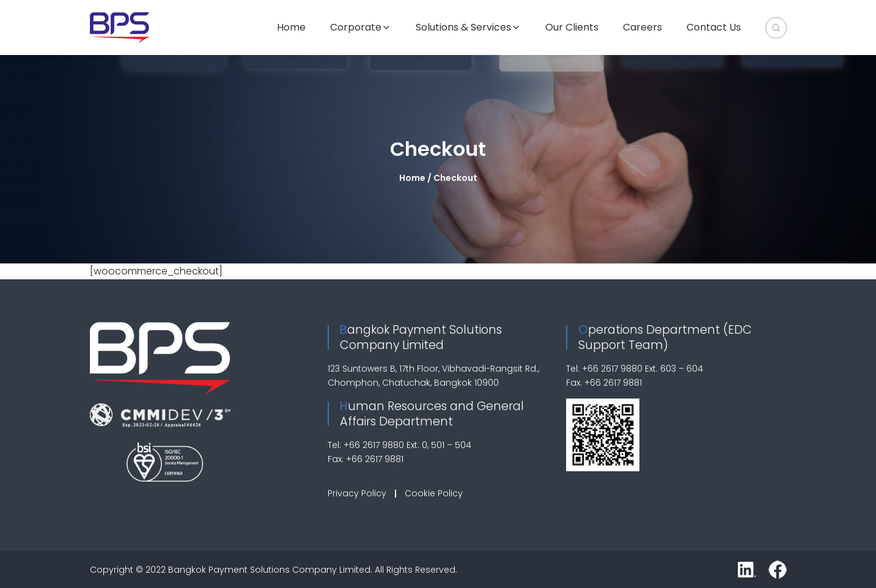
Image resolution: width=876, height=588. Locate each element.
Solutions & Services (463, 28)
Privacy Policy (357, 493)
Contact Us (714, 28)
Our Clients (572, 28)
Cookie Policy (434, 493)
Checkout (438, 149)
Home (291, 28)
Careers (642, 28)
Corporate (356, 28)
